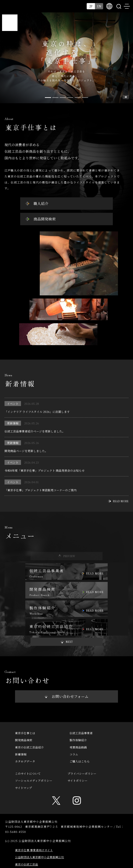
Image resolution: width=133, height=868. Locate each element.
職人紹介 (41, 203)
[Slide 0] (48, 98)
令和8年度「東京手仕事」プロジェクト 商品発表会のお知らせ (45, 470)
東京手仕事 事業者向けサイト (34, 850)
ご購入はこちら (80, 761)
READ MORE (121, 501)
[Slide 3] (70, 98)
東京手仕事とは (25, 733)
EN (99, 6)
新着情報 (21, 754)
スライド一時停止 (126, 97)
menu (127, 6)
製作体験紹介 (78, 740)
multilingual (109, 6)
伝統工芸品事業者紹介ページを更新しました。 (35, 431)
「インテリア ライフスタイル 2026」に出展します (37, 412)
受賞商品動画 (78, 747)
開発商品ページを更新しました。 (26, 451)
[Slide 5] (85, 98)
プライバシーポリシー (82, 773)
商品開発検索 (45, 219)
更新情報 (13, 423)
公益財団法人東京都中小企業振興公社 (40, 857)
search (119, 6)
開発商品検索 (24, 740)
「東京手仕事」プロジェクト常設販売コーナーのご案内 (41, 490)
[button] (66, 642)
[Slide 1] (55, 98)
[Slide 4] (78, 98)
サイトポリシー (78, 780)
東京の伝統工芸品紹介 (29, 747)
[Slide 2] (63, 98)
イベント (13, 404)
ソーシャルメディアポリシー (34, 780)
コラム (74, 754)
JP (91, 6)
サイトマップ (23, 788)
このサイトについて (28, 773)
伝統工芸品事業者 (81, 733)
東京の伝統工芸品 (27, 864)
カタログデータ (25, 761)
